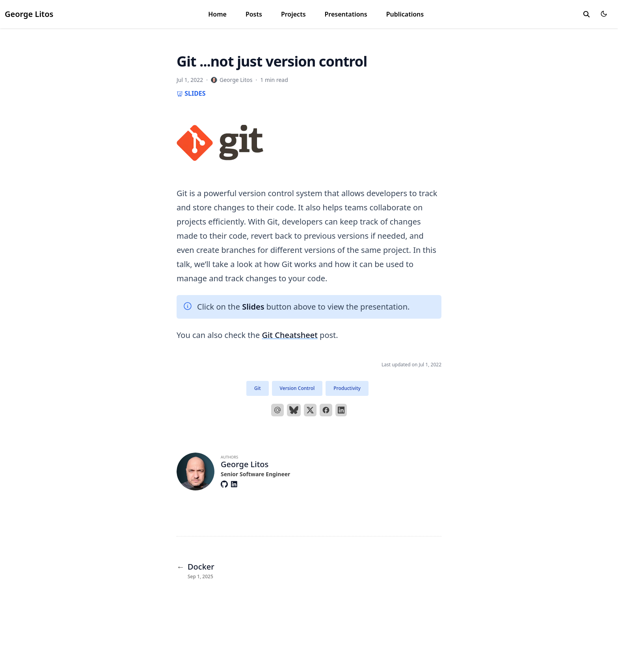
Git (258, 388)
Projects (293, 14)
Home (217, 14)
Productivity (347, 388)
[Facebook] (326, 410)
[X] (310, 410)
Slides (191, 93)
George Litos (29, 14)
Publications (405, 14)
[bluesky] (294, 410)
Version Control (297, 388)
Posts (254, 14)
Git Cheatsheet (290, 335)
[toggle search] (586, 14)
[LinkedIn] (341, 410)
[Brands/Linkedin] (236, 484)
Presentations (346, 14)
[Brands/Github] (226, 484)
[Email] (277, 410)
